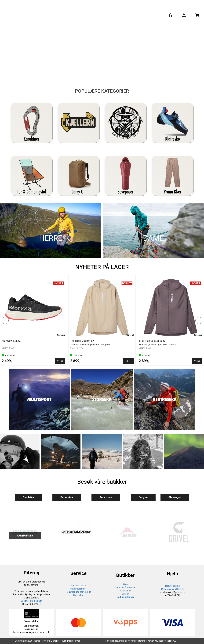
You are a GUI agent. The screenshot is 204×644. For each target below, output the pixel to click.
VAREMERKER (25, 536)
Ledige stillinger (126, 597)
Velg (60, 361)
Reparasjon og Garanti (172, 589)
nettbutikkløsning (137, 641)
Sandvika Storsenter (126, 587)
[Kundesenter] (171, 15)
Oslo (125, 584)
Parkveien (67, 497)
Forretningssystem (115, 641)
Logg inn (184, 16)
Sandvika (28, 497)
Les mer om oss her (31, 601)
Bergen (143, 497)
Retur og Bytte (173, 586)
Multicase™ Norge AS (166, 641)
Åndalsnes (106, 497)
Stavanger (175, 497)
